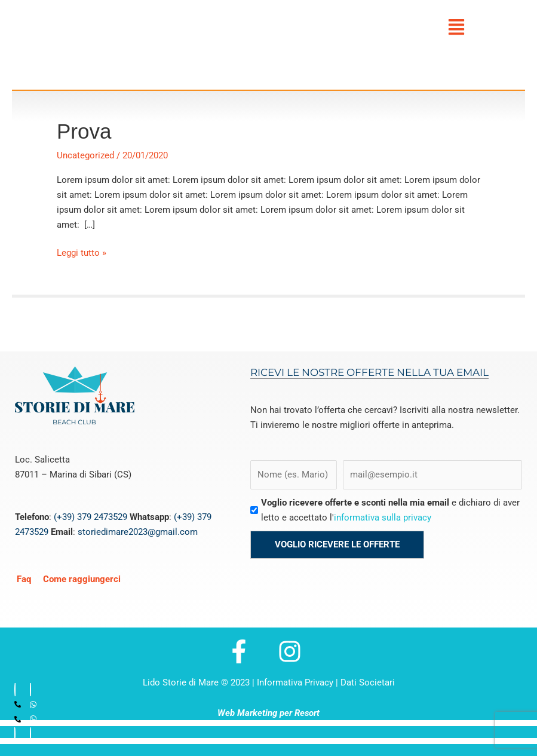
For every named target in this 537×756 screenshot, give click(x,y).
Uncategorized (85, 155)
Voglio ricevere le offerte (337, 544)
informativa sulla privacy (383, 518)
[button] (456, 27)
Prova (84, 131)
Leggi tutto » (82, 252)
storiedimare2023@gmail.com (138, 532)
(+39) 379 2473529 (90, 517)
